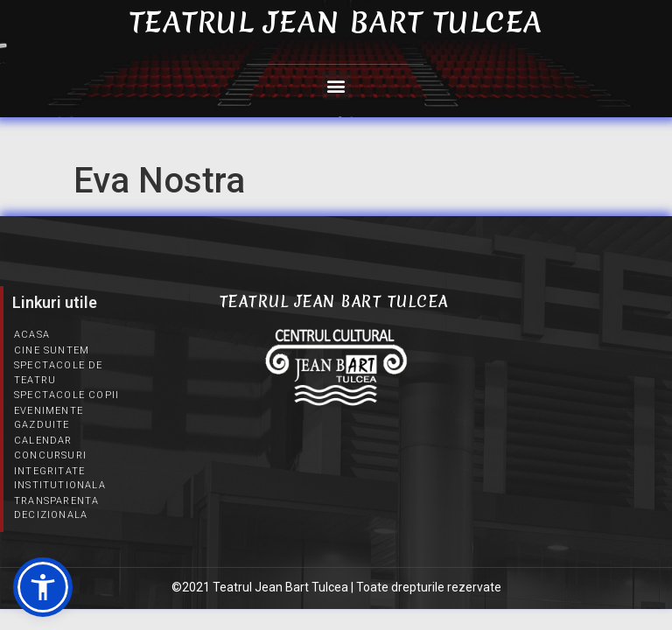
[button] (336, 85)
